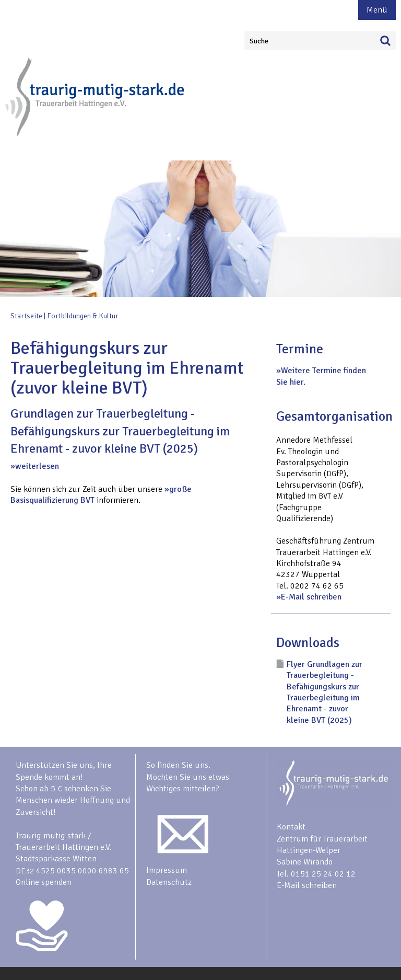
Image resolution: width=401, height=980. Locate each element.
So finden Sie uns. (178, 765)
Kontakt (291, 827)
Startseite (26, 316)
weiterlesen (37, 466)
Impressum (167, 870)
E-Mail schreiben (311, 597)
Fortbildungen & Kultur (83, 316)
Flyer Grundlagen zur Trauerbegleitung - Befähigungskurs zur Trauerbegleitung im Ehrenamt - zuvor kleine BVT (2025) (325, 692)
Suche (259, 41)
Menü (377, 10)
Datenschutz (169, 882)
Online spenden (44, 882)
